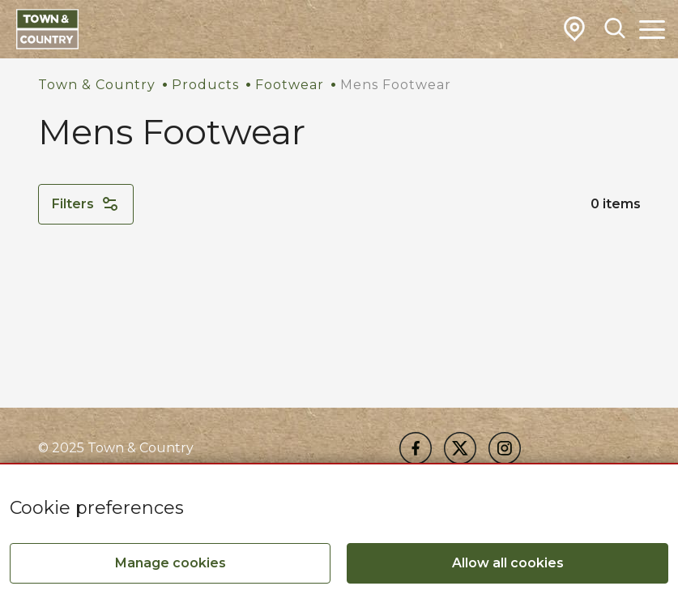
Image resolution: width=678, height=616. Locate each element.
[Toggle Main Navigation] (652, 29)
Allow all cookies (508, 563)
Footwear (290, 85)
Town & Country (97, 85)
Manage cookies (171, 563)
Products (205, 85)
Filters (86, 204)
